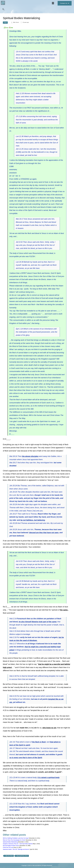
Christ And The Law (8, 847)
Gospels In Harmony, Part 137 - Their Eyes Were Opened (18, 844)
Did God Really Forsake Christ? (11, 846)
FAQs (5, 23)
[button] (53, 3)
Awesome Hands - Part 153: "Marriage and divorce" (16, 849)
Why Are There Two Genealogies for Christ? (14, 840)
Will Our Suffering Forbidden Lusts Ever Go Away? (16, 838)
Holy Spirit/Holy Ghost (22, 856)
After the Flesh (9, 856)
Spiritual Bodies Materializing (10, 842)
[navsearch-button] (3, 10)
